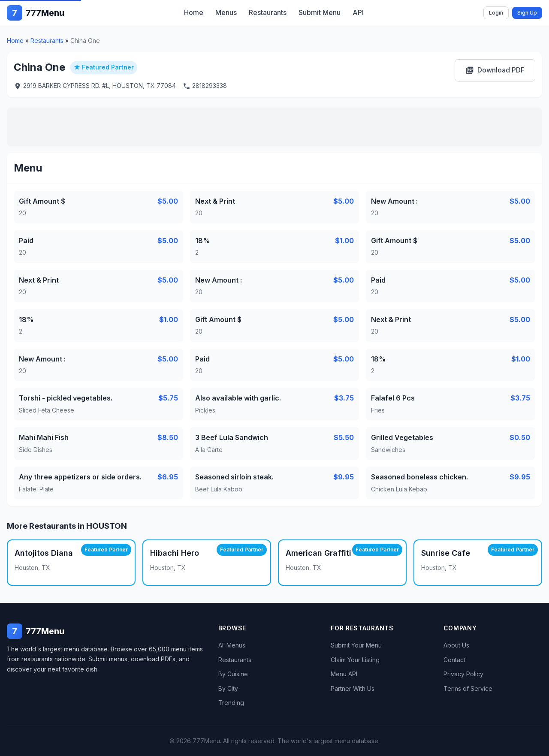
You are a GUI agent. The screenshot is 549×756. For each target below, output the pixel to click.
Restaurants (268, 12)
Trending (231, 703)
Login (496, 13)
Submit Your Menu (356, 645)
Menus (226, 12)
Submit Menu (320, 12)
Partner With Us (353, 688)
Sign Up (527, 13)
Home (194, 12)
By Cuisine (233, 674)
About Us (456, 645)
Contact (454, 660)
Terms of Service (468, 688)
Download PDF (495, 70)
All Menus (232, 645)
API (358, 12)
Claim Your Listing (355, 660)
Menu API (344, 674)
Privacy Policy (463, 674)
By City (228, 688)
